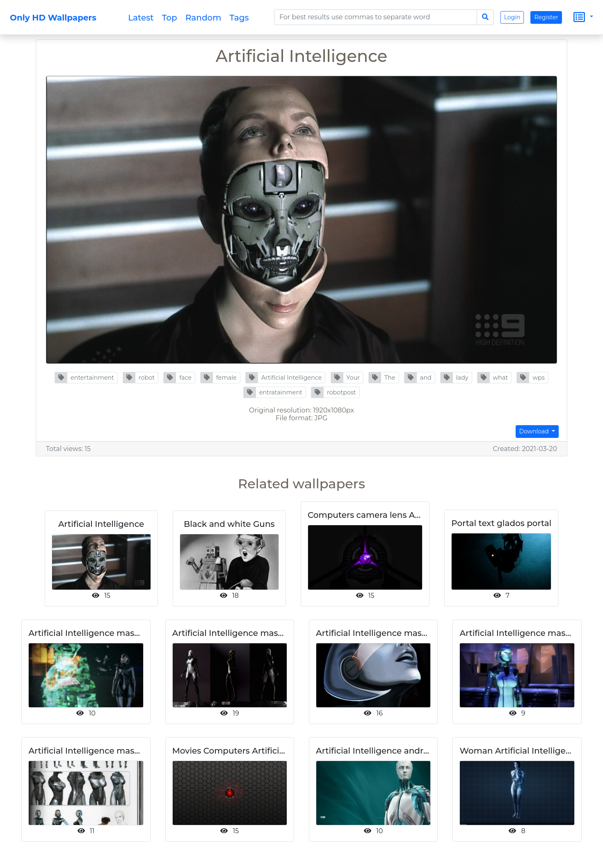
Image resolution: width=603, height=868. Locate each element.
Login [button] (512, 17)
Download (535, 431)
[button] (86, 378)
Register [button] (546, 17)
